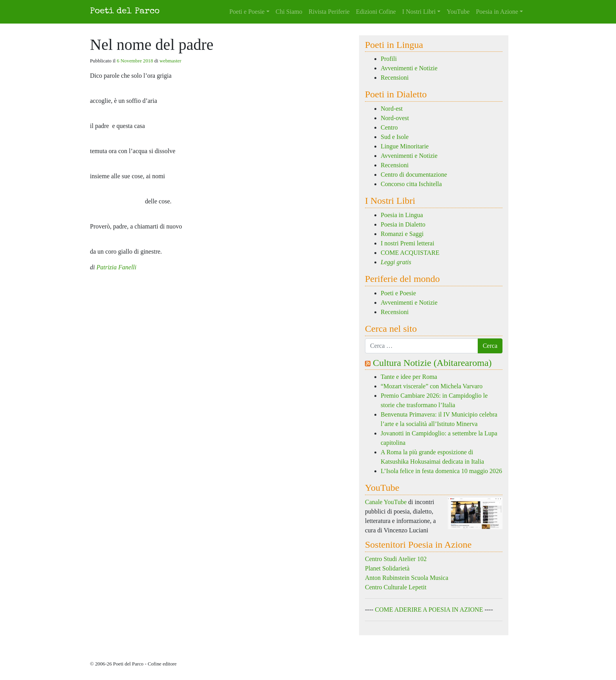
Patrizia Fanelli (116, 267)
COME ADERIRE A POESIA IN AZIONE (429, 610)
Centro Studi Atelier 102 (396, 559)
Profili (389, 59)
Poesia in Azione (497, 12)
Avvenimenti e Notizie (409, 68)
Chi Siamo (289, 12)
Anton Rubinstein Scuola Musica (407, 578)
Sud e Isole (395, 137)
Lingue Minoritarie (405, 146)
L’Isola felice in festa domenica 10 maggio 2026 (441, 471)
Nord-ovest (395, 118)
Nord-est (392, 109)
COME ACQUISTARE (410, 253)
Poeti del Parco (125, 12)
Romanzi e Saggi (402, 234)
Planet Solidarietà (387, 568)
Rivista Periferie (329, 12)
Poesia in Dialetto (403, 224)
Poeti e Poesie (247, 12)
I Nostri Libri (419, 12)
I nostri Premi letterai (407, 243)
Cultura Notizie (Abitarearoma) (432, 363)
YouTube (458, 12)
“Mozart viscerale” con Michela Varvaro (432, 386)
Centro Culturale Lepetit (396, 587)
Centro (389, 127)
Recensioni (395, 78)
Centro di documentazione (414, 175)
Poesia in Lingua (402, 215)
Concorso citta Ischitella (411, 184)
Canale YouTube (386, 502)
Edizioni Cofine (376, 12)
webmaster (170, 61)
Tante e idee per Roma (409, 377)
